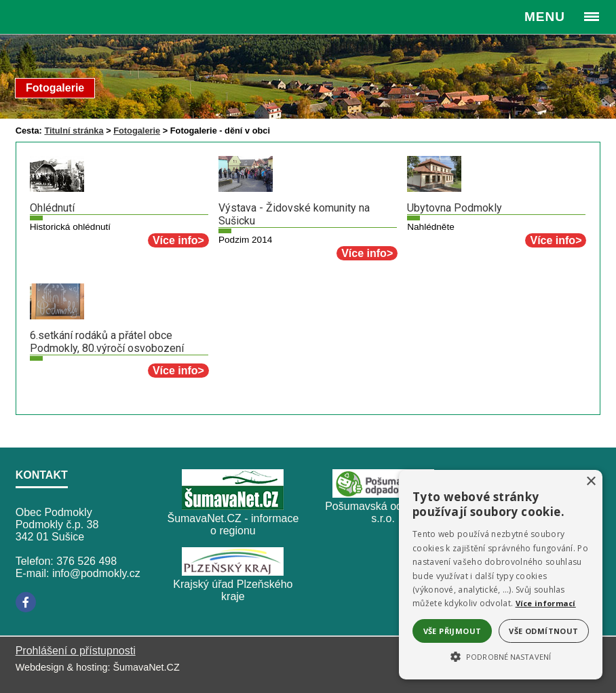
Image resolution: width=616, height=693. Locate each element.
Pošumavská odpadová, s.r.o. (383, 512)
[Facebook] (26, 602)
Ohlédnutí (52, 208)
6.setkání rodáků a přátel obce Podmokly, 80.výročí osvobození (107, 342)
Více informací (546, 603)
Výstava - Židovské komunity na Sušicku (294, 214)
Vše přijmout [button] (453, 631)
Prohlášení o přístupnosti (76, 651)
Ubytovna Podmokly (455, 208)
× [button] (591, 482)
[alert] (501, 575)
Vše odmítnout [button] (543, 631)
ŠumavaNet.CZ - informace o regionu (233, 524)
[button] (501, 656)
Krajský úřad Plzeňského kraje (233, 590)
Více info (175, 240)
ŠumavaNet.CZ (146, 667)
